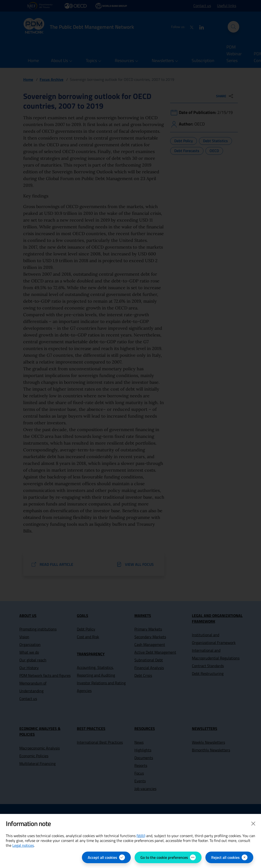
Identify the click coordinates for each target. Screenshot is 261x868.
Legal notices (23, 845)
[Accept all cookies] (106, 857)
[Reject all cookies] (229, 857)
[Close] (253, 824)
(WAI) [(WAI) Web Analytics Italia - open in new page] (141, 836)
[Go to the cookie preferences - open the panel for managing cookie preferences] (168, 857)
